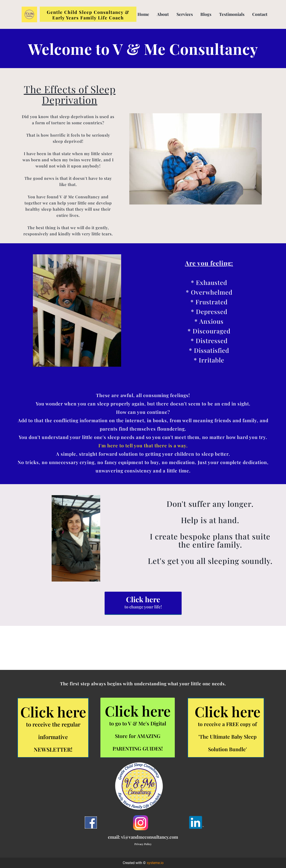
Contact (260, 14)
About (163, 14)
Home (143, 14)
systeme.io (155, 863)
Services (185, 14)
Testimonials (232, 14)
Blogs (206, 14)
